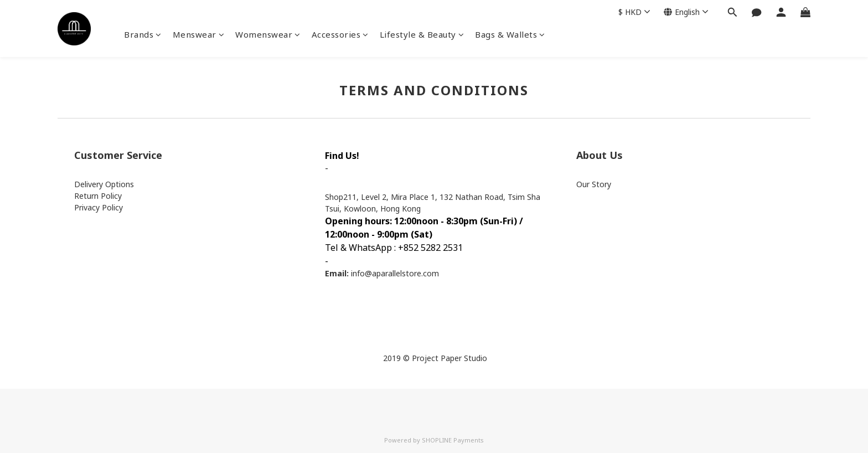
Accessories (340, 34)
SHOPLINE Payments (453, 440)
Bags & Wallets (510, 34)
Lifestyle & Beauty (422, 34)
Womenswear (268, 34)
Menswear (199, 34)
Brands (143, 34)
